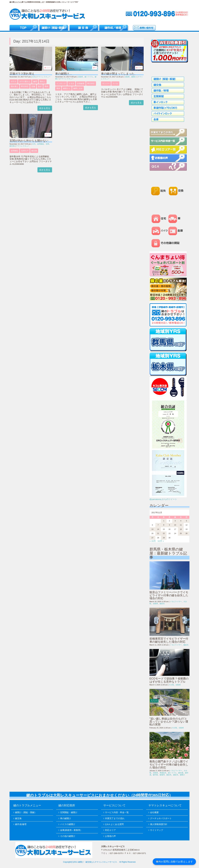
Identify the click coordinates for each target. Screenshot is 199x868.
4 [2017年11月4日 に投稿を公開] (181, 521)
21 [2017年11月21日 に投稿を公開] (158, 533)
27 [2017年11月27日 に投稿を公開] (152, 538)
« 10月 (153, 541)
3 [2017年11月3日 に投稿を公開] (175, 521)
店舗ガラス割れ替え (22, 74)
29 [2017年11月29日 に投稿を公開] (164, 538)
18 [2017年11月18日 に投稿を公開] (181, 529)
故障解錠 (41, 144)
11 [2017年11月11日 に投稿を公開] (181, 525)
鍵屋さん (67, 88)
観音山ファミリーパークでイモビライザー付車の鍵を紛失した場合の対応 (169, 595)
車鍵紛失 (163, 773)
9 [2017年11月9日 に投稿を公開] (169, 525)
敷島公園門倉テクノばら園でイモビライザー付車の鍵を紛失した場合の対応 (169, 765)
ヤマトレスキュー (44, 77)
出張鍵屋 (81, 84)
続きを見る (45, 108)
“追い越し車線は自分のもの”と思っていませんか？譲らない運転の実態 (169, 722)
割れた (43, 82)
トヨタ (71, 84)
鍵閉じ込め (78, 88)
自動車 (80, 77)
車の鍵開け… (64, 74)
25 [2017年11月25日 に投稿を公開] (181, 533)
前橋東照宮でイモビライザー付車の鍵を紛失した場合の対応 (169, 640)
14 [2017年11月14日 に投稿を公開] (158, 529)
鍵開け (134, 77)
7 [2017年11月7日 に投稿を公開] (158, 525)
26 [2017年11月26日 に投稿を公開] (186, 533)
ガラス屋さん (25, 82)
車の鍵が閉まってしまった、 (119, 74)
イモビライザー (176, 602)
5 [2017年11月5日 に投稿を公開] (186, 521)
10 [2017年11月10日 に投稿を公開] (175, 525)
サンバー (106, 84)
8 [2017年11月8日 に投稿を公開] (164, 525)
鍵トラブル (89, 77)
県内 (46, 86)
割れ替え (14, 86)
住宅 (34, 77)
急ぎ (40, 86)
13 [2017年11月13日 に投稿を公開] (152, 529)
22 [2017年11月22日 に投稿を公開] (164, 533)
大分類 (171, 685)
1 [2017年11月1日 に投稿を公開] (164, 521)
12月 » (161, 541)
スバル (115, 84)
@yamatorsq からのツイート (163, 499)
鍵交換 (12, 146)
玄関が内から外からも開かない (29, 141)
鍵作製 (155, 775)
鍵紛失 (162, 604)
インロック (61, 84)
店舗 (33, 86)
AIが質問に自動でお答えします (174, 862)
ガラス (14, 82)
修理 (35, 82)
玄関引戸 (25, 151)
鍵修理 (162, 775)
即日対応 (25, 86)
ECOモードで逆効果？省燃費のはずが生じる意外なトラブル (169, 680)
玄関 (47, 144)
